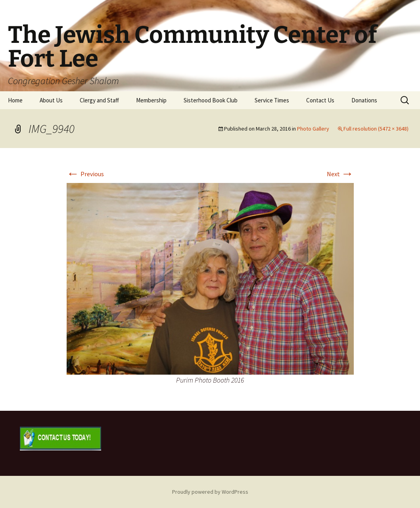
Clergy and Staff (99, 100)
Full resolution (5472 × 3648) (376, 129)
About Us (51, 100)
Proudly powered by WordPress (210, 492)
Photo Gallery (313, 129)
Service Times (272, 100)
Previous (85, 174)
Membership (151, 100)
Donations (364, 100)
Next (340, 174)
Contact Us (320, 100)
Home (15, 100)
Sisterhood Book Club (211, 100)
